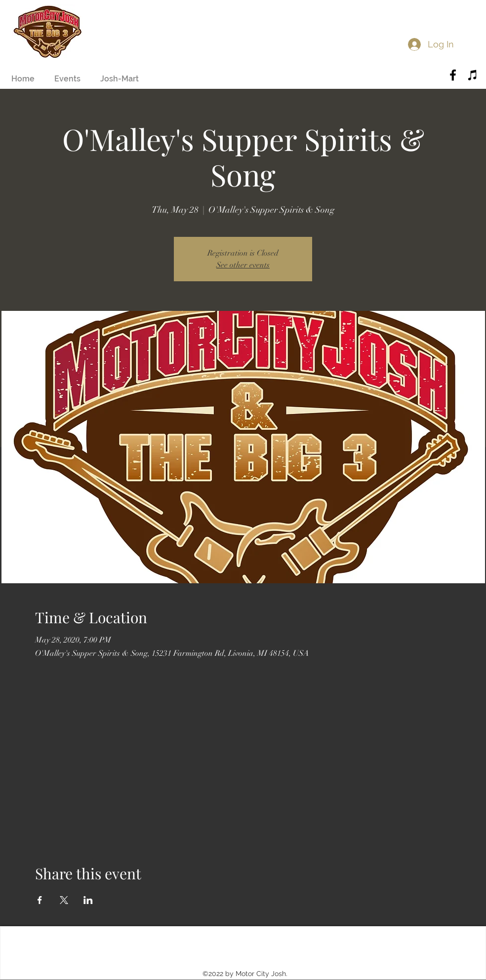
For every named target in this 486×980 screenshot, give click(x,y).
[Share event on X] (64, 900)
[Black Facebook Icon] (453, 75)
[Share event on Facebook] (40, 900)
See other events (243, 265)
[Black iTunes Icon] (473, 75)
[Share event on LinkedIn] (88, 900)
